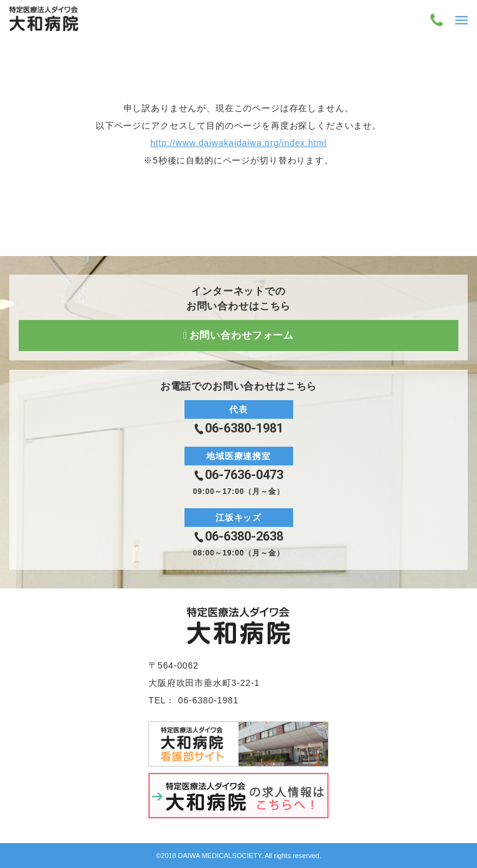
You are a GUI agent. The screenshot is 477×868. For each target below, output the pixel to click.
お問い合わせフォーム (242, 335)
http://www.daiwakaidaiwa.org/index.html (238, 143)
